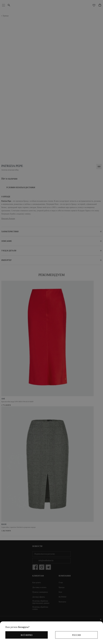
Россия (76, 635)
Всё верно (27, 635)
